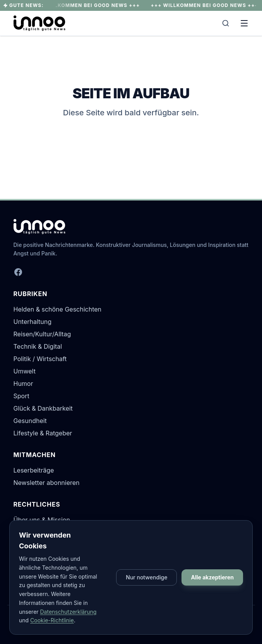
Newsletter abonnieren (47, 483)
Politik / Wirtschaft (40, 359)
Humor (23, 384)
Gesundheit (30, 421)
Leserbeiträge (34, 470)
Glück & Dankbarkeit (43, 408)
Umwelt (25, 371)
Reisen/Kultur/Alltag (42, 334)
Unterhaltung (33, 322)
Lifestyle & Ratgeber (43, 433)
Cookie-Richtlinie (52, 620)
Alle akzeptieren (212, 577)
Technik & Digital (38, 346)
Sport (21, 396)
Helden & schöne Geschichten (58, 309)
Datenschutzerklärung (68, 612)
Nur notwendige (146, 577)
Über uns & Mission (42, 520)
